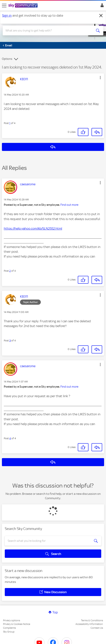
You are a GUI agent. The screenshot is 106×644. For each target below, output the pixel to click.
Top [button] (55, 612)
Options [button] (7, 59)
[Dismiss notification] (101, 16)
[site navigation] (4, 6)
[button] (100, 78)
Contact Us (97, 628)
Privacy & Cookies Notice (17, 624)
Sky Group (9, 632)
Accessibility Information (89, 624)
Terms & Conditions (92, 620)
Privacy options (12, 620)
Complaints (9, 628)
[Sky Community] (23, 6)
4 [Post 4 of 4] (10, 438)
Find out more (69, 205)
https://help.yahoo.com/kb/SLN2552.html (33, 228)
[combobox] (48, 31)
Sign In (101, 6)
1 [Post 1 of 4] (10, 123)
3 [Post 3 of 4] (10, 341)
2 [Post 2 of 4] (10, 271)
